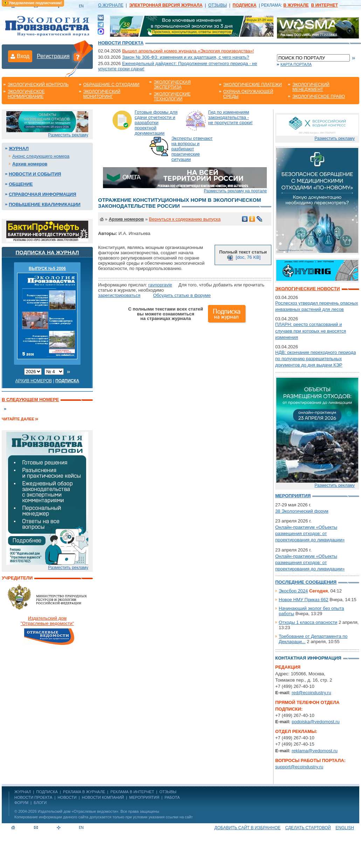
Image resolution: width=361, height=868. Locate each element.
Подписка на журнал (47, 252)
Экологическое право (319, 97)
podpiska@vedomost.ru (316, 722)
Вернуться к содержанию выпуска (185, 219)
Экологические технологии (172, 97)
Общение (21, 184)
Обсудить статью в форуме (182, 295)
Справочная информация (43, 194)
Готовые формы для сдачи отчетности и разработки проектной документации (156, 123)
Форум (21, 803)
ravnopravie (160, 285)
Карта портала (296, 64)
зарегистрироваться (119, 295)
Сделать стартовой (308, 828)
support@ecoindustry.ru (299, 767)
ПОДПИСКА (47, 792)
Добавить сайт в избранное (247, 828)
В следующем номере (30, 400)
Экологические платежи (253, 85)
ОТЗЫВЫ (218, 5)
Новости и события (35, 174)
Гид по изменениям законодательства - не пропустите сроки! (231, 117)
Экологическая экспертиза (172, 85)
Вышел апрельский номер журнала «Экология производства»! (188, 51)
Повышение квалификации (45, 204)
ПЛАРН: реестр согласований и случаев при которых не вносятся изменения (311, 331)
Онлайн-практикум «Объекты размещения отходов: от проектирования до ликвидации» (310, 533)
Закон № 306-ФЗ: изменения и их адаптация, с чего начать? (186, 57)
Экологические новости (308, 289)
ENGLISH (345, 828)
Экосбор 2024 (293, 591)
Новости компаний (103, 797)
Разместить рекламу (68, 135)
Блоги (40, 803)
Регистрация (53, 56)
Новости (67, 797)
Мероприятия (293, 496)
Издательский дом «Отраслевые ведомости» (78, 811)
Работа (172, 797)
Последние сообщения (306, 582)
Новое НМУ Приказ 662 (304, 600)
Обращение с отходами (111, 85)
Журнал (19, 148)
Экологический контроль (38, 85)
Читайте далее (18, 419)
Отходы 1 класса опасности (308, 622)
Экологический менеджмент (311, 87)
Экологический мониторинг (102, 94)
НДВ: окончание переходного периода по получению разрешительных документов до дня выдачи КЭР (315, 359)
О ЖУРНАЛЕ (111, 5)
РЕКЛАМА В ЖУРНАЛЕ (84, 792)
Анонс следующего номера (41, 156)
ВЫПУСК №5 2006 (47, 269)
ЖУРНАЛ (23, 792)
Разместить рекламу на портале (235, 191)
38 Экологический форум (302, 511)
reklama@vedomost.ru (315, 751)
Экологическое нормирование (26, 94)
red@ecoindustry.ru (311, 693)
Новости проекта (121, 43)
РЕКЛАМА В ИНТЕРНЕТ (132, 792)
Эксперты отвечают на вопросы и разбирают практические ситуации (192, 149)
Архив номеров (30, 164)
